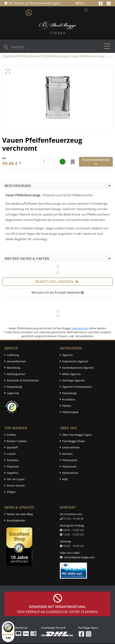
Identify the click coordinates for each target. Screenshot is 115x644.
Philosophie (70, 460)
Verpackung (14, 387)
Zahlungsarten (16, 374)
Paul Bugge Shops (74, 441)
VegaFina (13, 473)
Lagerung (13, 393)
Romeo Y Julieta (17, 441)
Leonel (11, 454)
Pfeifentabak (70, 412)
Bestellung (14, 368)
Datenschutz (70, 473)
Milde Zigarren (71, 374)
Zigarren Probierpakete (77, 387)
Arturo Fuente (16, 486)
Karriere (67, 454)
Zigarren (68, 355)
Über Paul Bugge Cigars (77, 435)
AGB (65, 479)
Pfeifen (67, 406)
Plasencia (13, 466)
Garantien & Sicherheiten (23, 380)
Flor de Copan (16, 479)
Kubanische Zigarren (75, 361)
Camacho (13, 460)
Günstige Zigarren (74, 380)
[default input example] (48, 162)
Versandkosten (16, 361)
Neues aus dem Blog (20, 514)
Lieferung (13, 355)
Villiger (11, 492)
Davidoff (12, 447)
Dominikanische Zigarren (78, 368)
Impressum (69, 466)
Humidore (69, 399)
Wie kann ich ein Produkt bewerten (57, 292)
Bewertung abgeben (57, 281)
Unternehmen (71, 447)
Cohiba (11, 435)
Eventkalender (16, 520)
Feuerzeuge (69, 393)
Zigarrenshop (80, 328)
